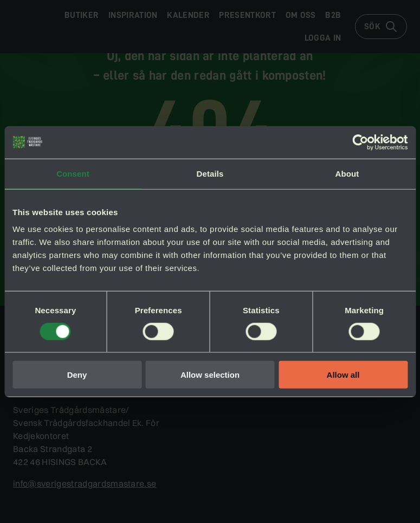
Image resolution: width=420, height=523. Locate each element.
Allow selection (210, 375)
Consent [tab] (73, 173)
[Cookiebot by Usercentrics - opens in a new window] (360, 142)
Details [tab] (210, 173)
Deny (77, 375)
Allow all (343, 375)
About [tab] (347, 173)
